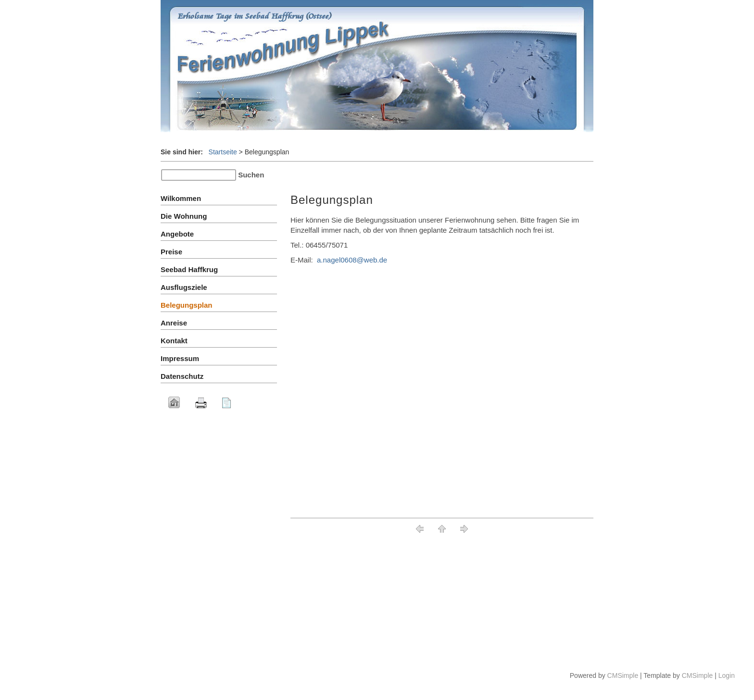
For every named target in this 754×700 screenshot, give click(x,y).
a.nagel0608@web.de (352, 260)
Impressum (180, 358)
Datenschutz (182, 376)
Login (727, 675)
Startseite (223, 152)
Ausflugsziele (184, 287)
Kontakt (174, 341)
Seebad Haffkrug (189, 269)
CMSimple (623, 675)
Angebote (177, 234)
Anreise (174, 323)
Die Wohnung (184, 216)
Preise (173, 252)
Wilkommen (181, 198)
